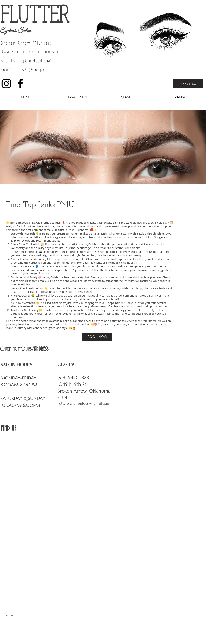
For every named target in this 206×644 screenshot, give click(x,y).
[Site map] (10, 616)
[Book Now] (188, 84)
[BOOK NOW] (97, 337)
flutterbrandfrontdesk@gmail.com (83, 403)
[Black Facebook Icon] (20, 84)
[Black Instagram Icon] (6, 84)
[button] (129, 95)
